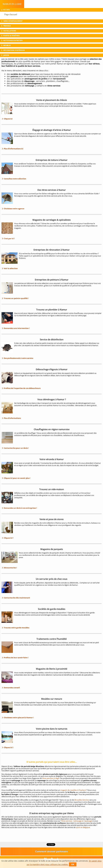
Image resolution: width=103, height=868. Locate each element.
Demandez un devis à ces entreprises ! (20, 508)
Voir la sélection (11, 268)
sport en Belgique (83, 827)
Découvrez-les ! (10, 568)
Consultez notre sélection (15, 179)
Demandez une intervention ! (16, 328)
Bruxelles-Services (82, 800)
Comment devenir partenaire (51, 852)
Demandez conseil (12, 688)
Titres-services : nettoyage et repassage (76, 821)
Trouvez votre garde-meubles (16, 628)
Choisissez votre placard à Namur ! (19, 717)
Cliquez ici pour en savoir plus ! (17, 478)
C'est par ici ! (9, 238)
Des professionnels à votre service (18, 358)
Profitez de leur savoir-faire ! (16, 658)
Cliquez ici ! (8, 538)
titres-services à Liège (51, 778)
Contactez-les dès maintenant (17, 598)
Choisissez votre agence (14, 209)
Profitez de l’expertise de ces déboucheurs (22, 388)
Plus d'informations (12, 418)
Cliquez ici (8, 119)
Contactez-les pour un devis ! (16, 448)
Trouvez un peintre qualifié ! (16, 298)
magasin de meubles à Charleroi (73, 790)
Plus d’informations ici (13, 149)
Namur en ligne (12, 4)
